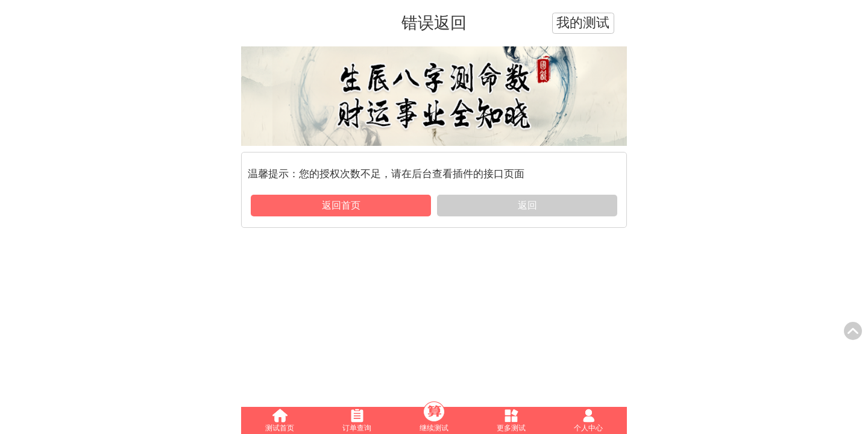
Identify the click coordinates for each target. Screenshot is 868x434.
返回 (527, 205)
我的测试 (583, 23)
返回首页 (341, 205)
